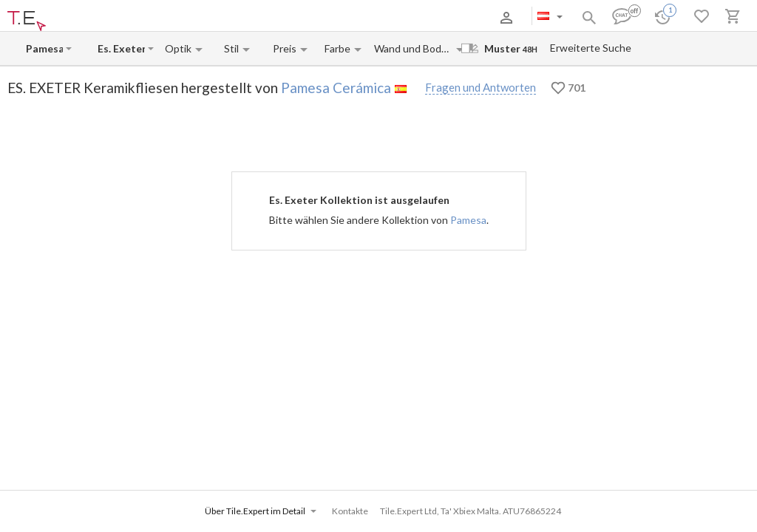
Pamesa (468, 220)
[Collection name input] (121, 48)
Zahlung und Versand (156, 17)
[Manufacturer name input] (44, 48)
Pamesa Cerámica (336, 88)
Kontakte (223, 17)
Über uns (88, 17)
